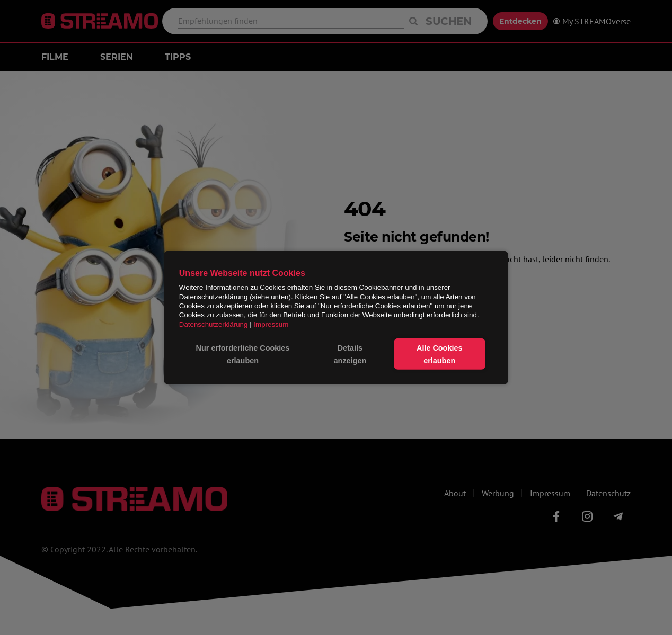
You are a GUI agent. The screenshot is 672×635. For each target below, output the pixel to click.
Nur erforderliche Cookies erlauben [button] (243, 354)
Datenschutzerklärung (214, 324)
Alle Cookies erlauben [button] (439, 354)
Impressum (271, 324)
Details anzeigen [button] (350, 354)
